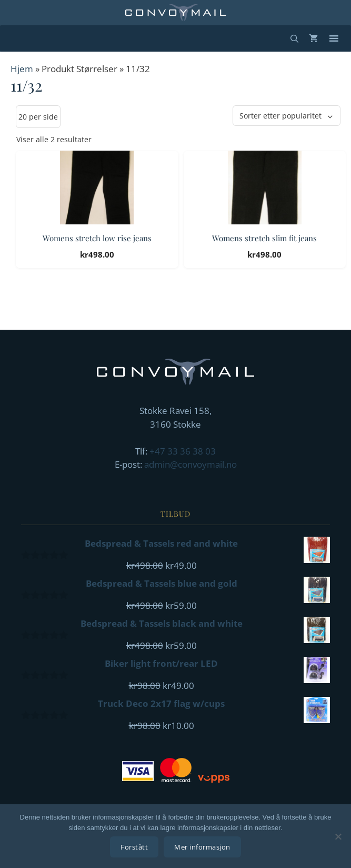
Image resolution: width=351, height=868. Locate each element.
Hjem (22, 69)
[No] (338, 836)
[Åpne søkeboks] (294, 38)
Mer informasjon (202, 847)
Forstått (134, 847)
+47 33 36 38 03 (183, 451)
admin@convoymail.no (190, 464)
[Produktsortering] (287, 116)
